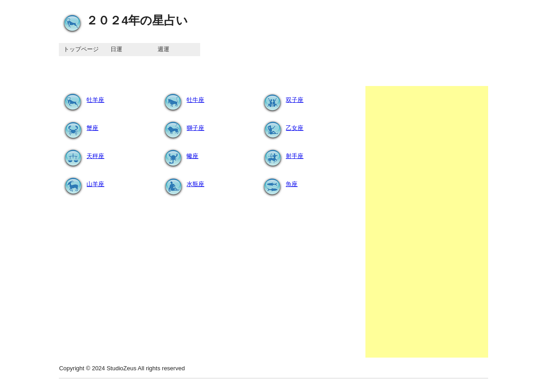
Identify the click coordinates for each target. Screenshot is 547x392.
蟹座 (79, 128)
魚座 (278, 184)
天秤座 (82, 156)
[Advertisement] (427, 222)
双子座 (281, 100)
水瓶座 (182, 184)
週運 (163, 49)
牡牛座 (182, 100)
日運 (116, 49)
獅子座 (182, 128)
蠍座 (179, 156)
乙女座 (281, 128)
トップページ (81, 49)
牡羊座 (82, 100)
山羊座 (82, 184)
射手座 (281, 156)
